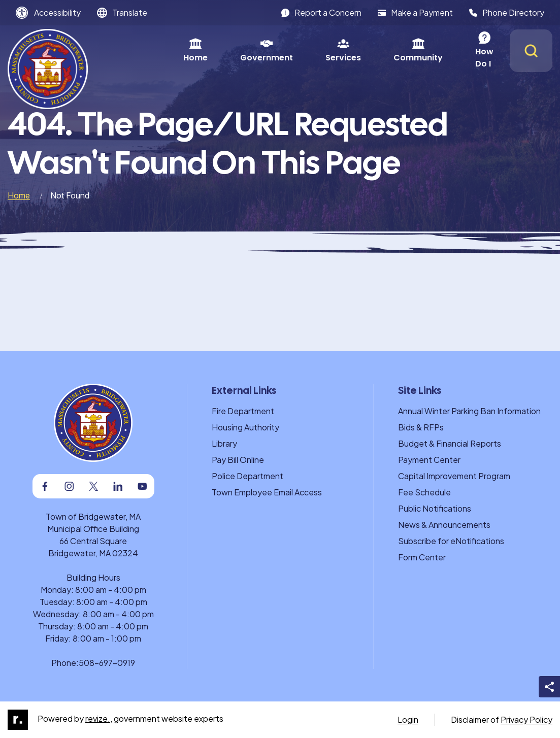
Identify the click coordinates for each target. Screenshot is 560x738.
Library (224, 443)
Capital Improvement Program (454, 476)
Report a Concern (321, 12)
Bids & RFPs (421, 427)
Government (219, 51)
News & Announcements (444, 525)
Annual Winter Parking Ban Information (469, 411)
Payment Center (429, 460)
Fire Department (243, 411)
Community (370, 51)
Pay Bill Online (238, 460)
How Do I (446, 51)
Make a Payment (415, 12)
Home (148, 51)
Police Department (248, 476)
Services (295, 51)
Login (408, 719)
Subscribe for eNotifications (451, 541)
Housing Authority (245, 427)
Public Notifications (435, 508)
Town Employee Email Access (267, 492)
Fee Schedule (424, 492)
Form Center (422, 557)
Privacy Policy (526, 719)
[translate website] (122, 13)
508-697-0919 (107, 663)
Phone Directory (507, 12)
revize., (99, 718)
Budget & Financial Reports (450, 443)
